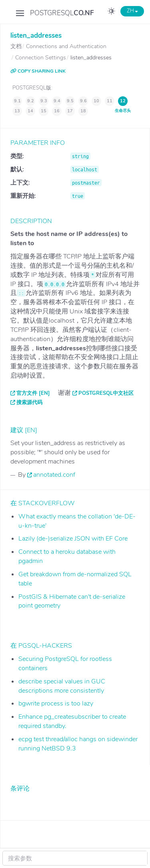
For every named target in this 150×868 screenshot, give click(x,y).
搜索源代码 (29, 402)
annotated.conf (54, 475)
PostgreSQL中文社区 (106, 393)
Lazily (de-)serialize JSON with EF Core (73, 539)
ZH (132, 11)
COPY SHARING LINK (38, 71)
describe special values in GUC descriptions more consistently (62, 686)
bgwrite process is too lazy (56, 703)
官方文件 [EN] (33, 393)
